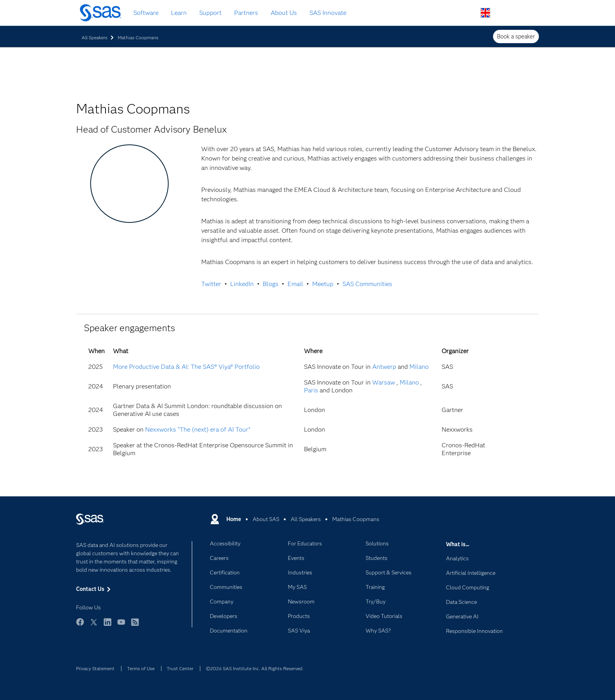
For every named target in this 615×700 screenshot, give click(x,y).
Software (146, 13)
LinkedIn (242, 284)
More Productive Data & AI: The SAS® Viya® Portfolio (186, 367)
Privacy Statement (95, 668)
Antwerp (384, 367)
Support (210, 13)
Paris (311, 390)
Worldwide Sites (485, 13)
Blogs (271, 284)
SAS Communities (367, 284)
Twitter (211, 284)
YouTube (121, 626)
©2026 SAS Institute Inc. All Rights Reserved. (255, 668)
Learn (179, 13)
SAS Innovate (328, 13)
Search (467, 13)
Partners (246, 13)
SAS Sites (522, 13)
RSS (135, 626)
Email (295, 284)
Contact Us (504, 13)
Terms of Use (141, 668)
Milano (419, 367)
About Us (284, 13)
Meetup (323, 284)
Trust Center (180, 668)
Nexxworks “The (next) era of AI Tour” (198, 429)
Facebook (80, 626)
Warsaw (384, 382)
